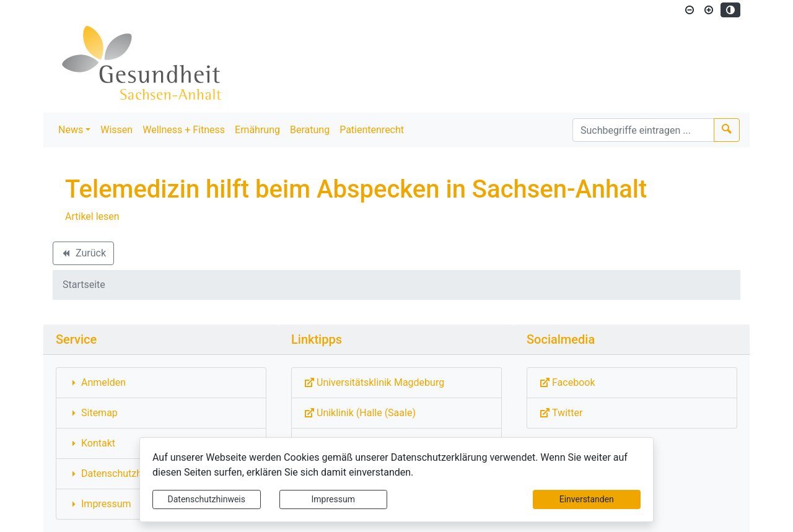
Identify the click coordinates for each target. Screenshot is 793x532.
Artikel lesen (92, 216)
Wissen (116, 130)
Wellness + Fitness (184, 130)
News (71, 130)
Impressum (333, 499)
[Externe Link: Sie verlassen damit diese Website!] (396, 383)
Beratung (310, 130)
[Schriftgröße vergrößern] (709, 10)
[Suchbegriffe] (643, 130)
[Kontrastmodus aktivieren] (730, 10)
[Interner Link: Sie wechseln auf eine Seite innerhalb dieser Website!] (161, 383)
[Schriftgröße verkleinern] (690, 10)
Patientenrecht (372, 130)
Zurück (83, 255)
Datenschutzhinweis (207, 499)
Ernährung (257, 130)
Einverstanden (587, 499)
